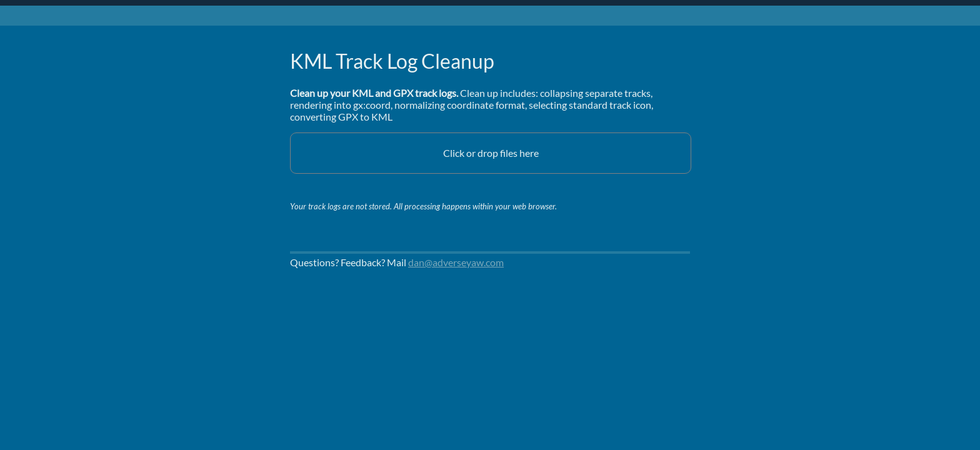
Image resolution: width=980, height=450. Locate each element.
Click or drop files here (491, 153)
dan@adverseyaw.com (456, 262)
